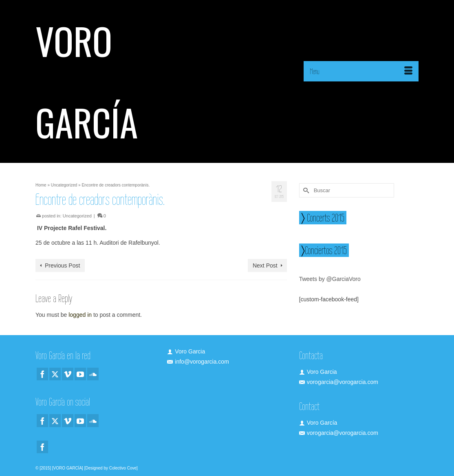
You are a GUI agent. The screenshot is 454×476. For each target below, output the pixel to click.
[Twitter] (55, 374)
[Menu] (361, 71)
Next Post (265, 265)
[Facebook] (42, 374)
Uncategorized (77, 216)
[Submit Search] (305, 190)
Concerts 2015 (325, 218)
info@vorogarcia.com (198, 362)
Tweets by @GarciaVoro (330, 279)
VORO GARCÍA (87, 81)
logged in (80, 315)
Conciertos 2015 (326, 250)
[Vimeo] (68, 374)
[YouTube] (80, 374)
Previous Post (62, 265)
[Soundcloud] (93, 374)
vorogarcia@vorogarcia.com (339, 382)
